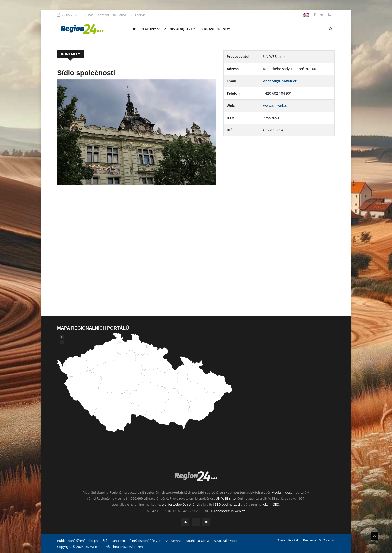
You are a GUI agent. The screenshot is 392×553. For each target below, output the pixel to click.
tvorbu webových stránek (181, 504)
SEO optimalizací (227, 504)
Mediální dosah (283, 492)
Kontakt (103, 15)
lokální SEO (271, 504)
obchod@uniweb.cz (280, 81)
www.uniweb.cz (276, 106)
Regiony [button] (150, 29)
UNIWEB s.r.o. (226, 498)
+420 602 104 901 (164, 511)
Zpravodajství (180, 29)
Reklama (119, 15)
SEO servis (138, 15)
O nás (89, 15)
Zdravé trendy (216, 29)
